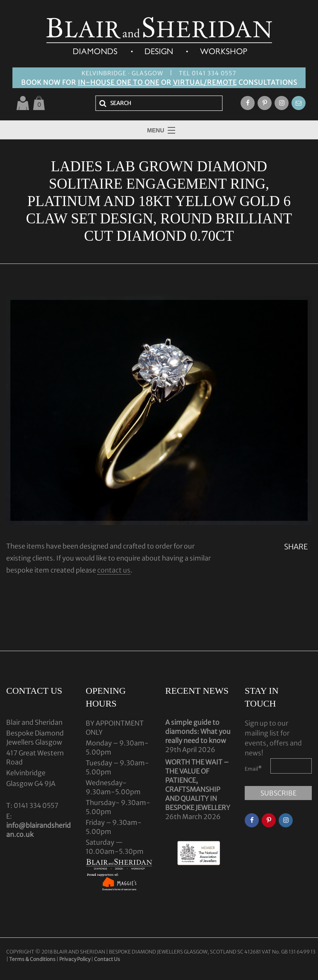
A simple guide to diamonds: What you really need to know (198, 731)
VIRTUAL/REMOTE (205, 82)
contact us (114, 570)
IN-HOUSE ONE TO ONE (119, 82)
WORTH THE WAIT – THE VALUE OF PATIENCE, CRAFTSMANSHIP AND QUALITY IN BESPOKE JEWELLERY (198, 785)
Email (253, 768)
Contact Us (107, 959)
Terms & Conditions (33, 959)
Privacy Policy (75, 959)
